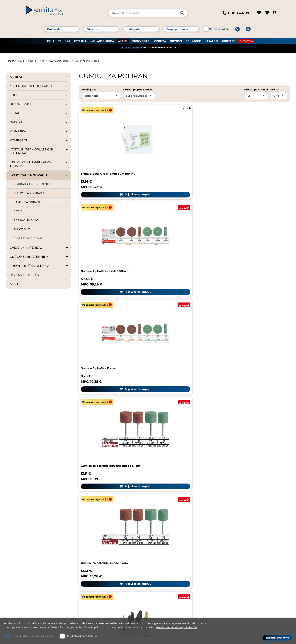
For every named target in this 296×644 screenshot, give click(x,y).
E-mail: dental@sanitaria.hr (27, 587)
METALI (39, 113)
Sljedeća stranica (286, 431)
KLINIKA (49, 38)
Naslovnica (15, 61)
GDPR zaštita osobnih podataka (250, 561)
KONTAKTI (229, 38)
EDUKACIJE (193, 38)
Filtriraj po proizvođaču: (138, 89)
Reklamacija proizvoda (170, 520)
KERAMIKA (39, 131)
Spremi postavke (277, 637)
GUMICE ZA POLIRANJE (94, 61)
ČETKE (18, 211)
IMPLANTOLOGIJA (102, 38)
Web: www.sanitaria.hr (24, 592)
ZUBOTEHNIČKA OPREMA (39, 266)
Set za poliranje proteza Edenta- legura (253, 221)
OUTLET (244, 38)
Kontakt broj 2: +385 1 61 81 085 (30, 566)
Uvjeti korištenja (238, 543)
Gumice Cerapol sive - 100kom (246, 297)
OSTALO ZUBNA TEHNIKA (39, 257)
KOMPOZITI (39, 140)
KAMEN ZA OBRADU (27, 202)
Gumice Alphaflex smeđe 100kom (178, 148)
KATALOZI (211, 38)
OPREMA (160, 38)
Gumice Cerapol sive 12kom (103, 371)
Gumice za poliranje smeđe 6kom (178, 221)
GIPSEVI (39, 122)
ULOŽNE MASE (39, 104)
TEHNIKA (64, 38)
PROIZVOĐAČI (141, 38)
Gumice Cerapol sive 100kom (174, 371)
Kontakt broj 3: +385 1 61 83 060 (30, 571)
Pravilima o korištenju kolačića (177, 627)
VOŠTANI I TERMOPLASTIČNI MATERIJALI (39, 151)
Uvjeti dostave (236, 553)
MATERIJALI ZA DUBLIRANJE (39, 86)
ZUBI (39, 95)
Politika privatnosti (240, 570)
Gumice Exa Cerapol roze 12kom (247, 371)
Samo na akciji (219, 26)
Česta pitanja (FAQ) (240, 526)
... (130, 431)
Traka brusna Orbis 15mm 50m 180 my (111, 148)
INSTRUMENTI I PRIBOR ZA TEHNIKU (39, 164)
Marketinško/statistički (82, 636)
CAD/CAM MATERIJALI (39, 248)
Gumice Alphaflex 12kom (241, 148)
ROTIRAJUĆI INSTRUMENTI (31, 184)
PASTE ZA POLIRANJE (28, 238)
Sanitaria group (240, 506)
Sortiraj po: (89, 89)
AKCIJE (123, 38)
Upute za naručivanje (242, 535)
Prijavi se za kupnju (113, 168)
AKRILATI (39, 77)
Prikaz (274, 89)
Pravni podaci (235, 517)
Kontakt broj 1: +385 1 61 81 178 (29, 561)
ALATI (14, 284)
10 (138, 431)
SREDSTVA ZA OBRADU (59, 61)
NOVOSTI (176, 38)
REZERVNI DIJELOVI (25, 275)
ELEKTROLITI (22, 229)
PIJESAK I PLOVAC (26, 220)
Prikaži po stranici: (256, 89)
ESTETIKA (80, 38)
